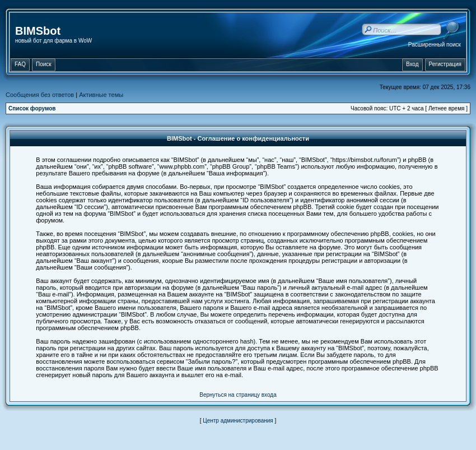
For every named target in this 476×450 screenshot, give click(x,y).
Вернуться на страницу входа (238, 395)
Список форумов (32, 108)
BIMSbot (38, 31)
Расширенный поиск (435, 45)
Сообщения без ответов (40, 95)
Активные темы (101, 95)
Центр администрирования (238, 421)
